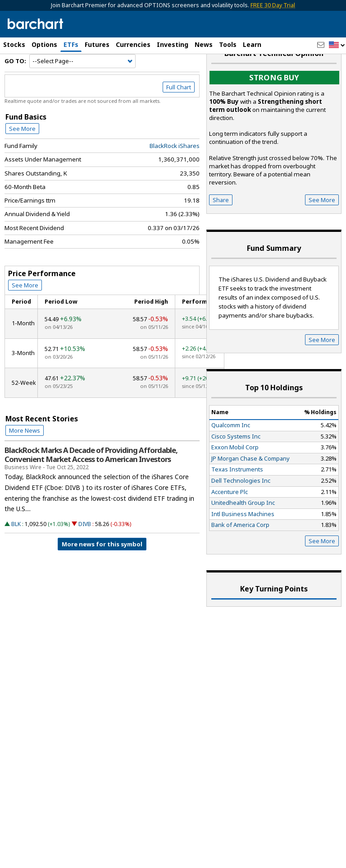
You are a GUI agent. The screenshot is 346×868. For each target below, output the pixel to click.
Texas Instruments (237, 496)
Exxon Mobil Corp (235, 474)
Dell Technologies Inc (241, 507)
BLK (16, 551)
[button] (337, 45)
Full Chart (179, 114)
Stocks (14, 44)
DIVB (85, 551)
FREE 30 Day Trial (273, 5)
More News (25, 457)
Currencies (133, 44)
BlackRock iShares (175, 172)
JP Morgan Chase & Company (250, 485)
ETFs (71, 44)
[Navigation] (82, 88)
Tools (228, 44)
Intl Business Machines (243, 540)
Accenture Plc (230, 518)
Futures (97, 44)
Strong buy (274, 104)
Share (221, 226)
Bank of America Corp (240, 551)
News (204, 44)
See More (22, 155)
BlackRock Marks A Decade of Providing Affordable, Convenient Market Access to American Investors (91, 481)
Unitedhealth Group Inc (243, 529)
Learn (252, 44)
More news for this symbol (102, 571)
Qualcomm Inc (231, 451)
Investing (173, 44)
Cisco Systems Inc (236, 462)
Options (44, 44)
